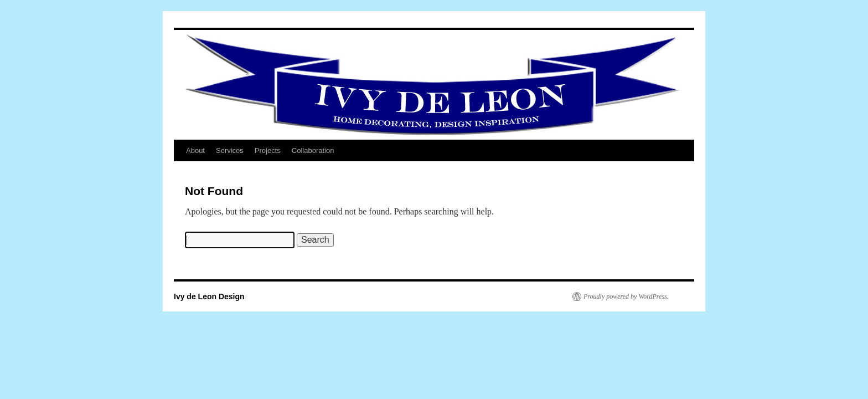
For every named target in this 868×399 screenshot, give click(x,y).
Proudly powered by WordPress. (626, 296)
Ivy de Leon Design (209, 296)
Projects (268, 150)
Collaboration (313, 150)
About (195, 150)
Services (230, 150)
